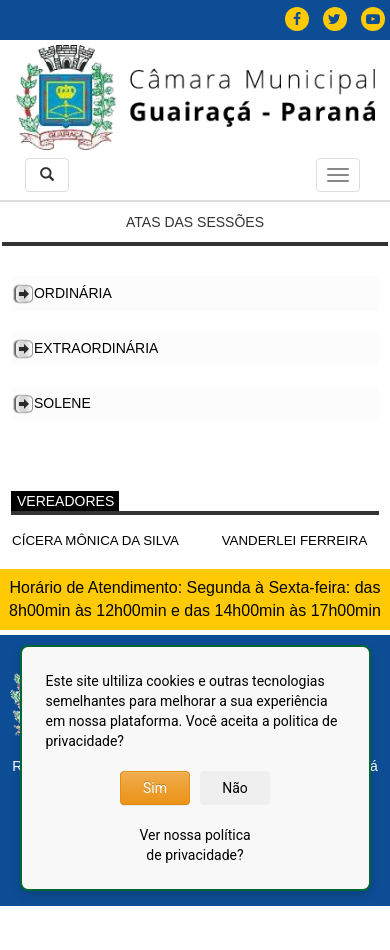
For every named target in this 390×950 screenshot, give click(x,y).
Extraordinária (96, 348)
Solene (62, 403)
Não (235, 788)
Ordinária (73, 293)
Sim (155, 788)
